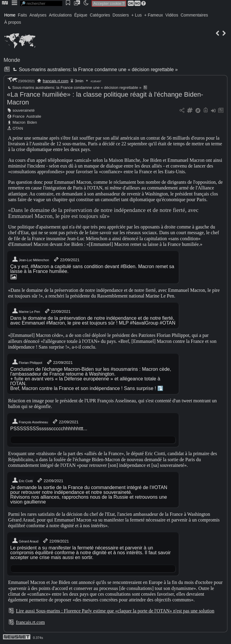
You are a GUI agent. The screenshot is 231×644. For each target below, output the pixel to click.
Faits (22, 15)
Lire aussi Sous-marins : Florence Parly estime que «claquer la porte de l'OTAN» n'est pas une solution (115, 611)
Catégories (100, 15)
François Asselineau (30, 422)
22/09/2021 (66, 259)
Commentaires (194, 15)
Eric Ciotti (22, 480)
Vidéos (172, 15)
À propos (13, 22)
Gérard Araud (25, 541)
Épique (81, 15)
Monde (12, 60)
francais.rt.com (55, 81)
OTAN (18, 128)
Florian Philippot (27, 362)
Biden (32, 122)
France (19, 116)
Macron (19, 122)
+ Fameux (154, 15)
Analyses (38, 15)
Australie (34, 116)
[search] (41, 3)
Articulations (60, 15)
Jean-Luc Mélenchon (30, 259)
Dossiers (121, 15)
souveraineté (24, 110)
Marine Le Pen (26, 311)
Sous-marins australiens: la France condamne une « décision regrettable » (95, 70)
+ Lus (137, 15)
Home (10, 15)
